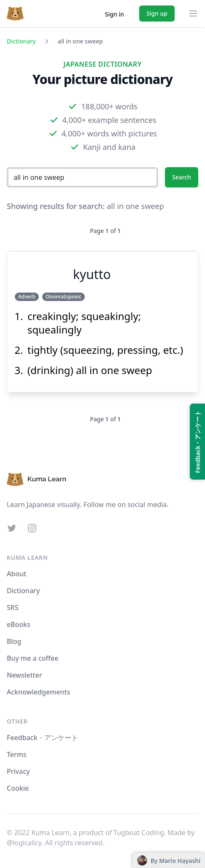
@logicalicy (24, 843)
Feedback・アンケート (42, 738)
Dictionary (21, 41)
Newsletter (24, 675)
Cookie (18, 788)
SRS (13, 608)
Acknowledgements (38, 692)
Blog (14, 641)
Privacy (18, 771)
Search (182, 177)
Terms (17, 754)
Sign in (115, 14)
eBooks (19, 624)
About (16, 574)
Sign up (157, 13)
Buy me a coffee (32, 658)
